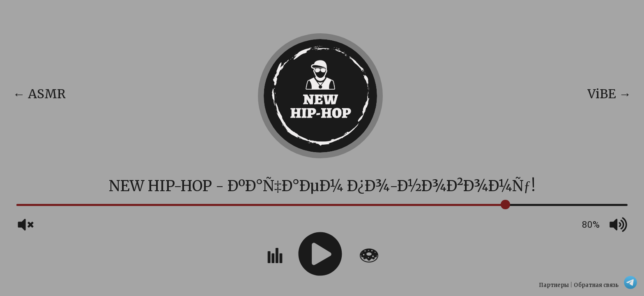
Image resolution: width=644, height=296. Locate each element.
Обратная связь (596, 285)
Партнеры (554, 285)
